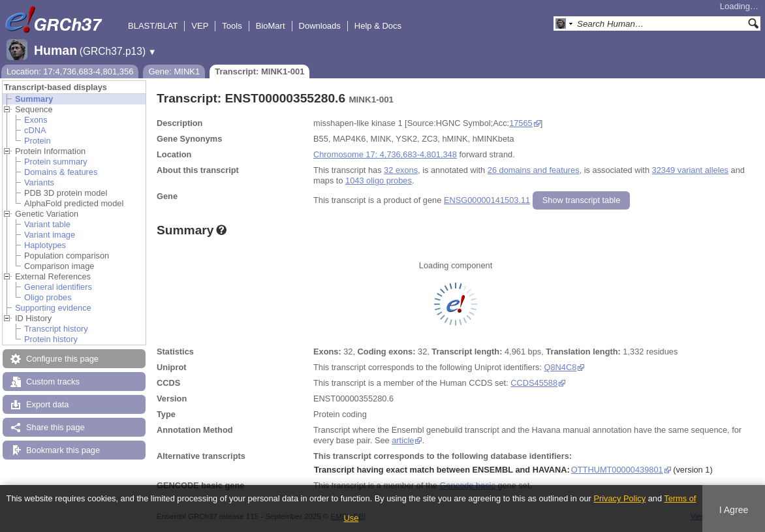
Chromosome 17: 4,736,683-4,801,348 (385, 154)
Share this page (55, 427)
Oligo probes (48, 297)
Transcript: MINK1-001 (259, 71)
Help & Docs (378, 26)
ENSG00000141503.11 (487, 200)
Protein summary (56, 162)
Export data (47, 404)
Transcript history (56, 329)
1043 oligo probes (379, 180)
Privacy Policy (619, 498)
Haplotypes (45, 245)
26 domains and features (534, 170)
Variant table (47, 224)
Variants (39, 182)
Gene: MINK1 (174, 71)
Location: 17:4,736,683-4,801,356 (70, 71)
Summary (34, 99)
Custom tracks (53, 382)
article (403, 440)
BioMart (271, 26)
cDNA (35, 130)
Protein (38, 141)
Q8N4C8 (561, 367)
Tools (232, 26)
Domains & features (61, 172)
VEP (200, 26)
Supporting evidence (53, 308)
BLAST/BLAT (153, 26)
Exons (36, 120)
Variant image (50, 235)
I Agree (734, 510)
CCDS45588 (534, 383)
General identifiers (58, 287)
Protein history (51, 339)
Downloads (320, 26)
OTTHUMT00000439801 (617, 470)
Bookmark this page (63, 450)
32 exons (401, 170)
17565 (521, 123)
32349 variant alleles (690, 170)
